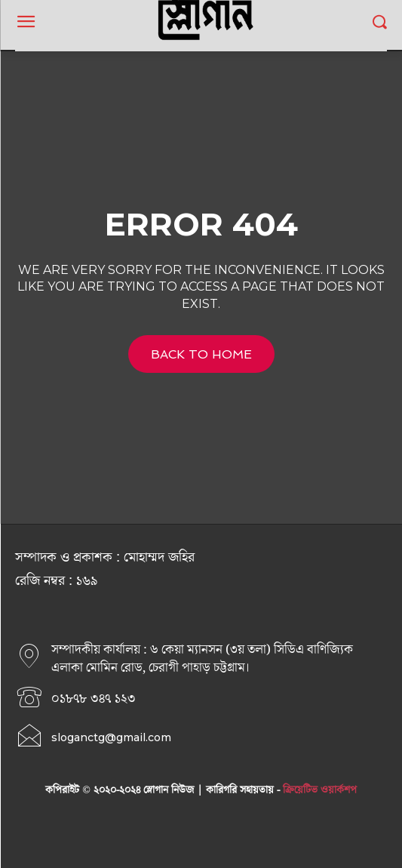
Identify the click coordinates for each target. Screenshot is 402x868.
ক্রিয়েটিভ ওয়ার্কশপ (320, 790)
